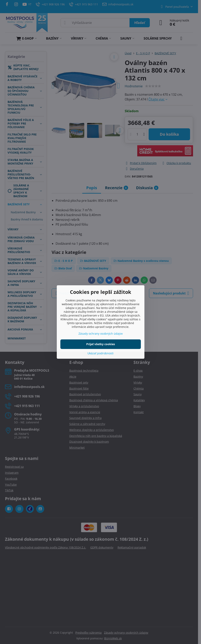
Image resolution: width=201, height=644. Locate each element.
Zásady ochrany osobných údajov (101, 334)
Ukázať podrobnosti (100, 353)
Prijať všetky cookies (101, 344)
